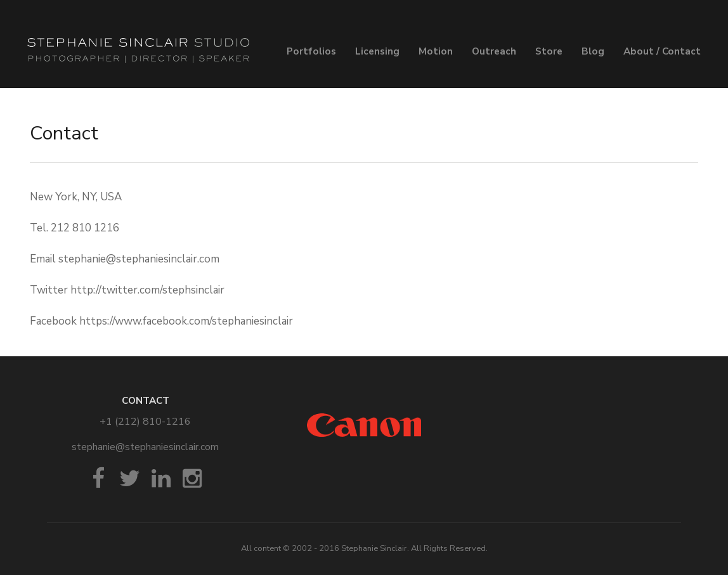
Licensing (377, 51)
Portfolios (311, 51)
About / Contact (662, 51)
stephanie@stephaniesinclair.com (145, 447)
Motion (436, 51)
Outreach (494, 51)
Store (549, 51)
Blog (593, 51)
